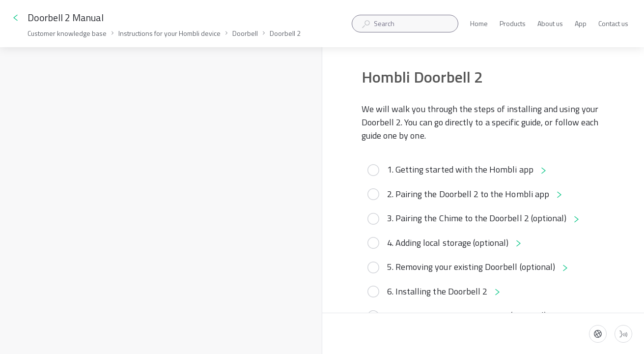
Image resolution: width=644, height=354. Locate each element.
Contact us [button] (613, 23)
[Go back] (16, 18)
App (581, 24)
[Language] (598, 334)
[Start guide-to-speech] (623, 334)
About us (550, 24)
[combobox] (405, 24)
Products (513, 24)
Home (479, 24)
